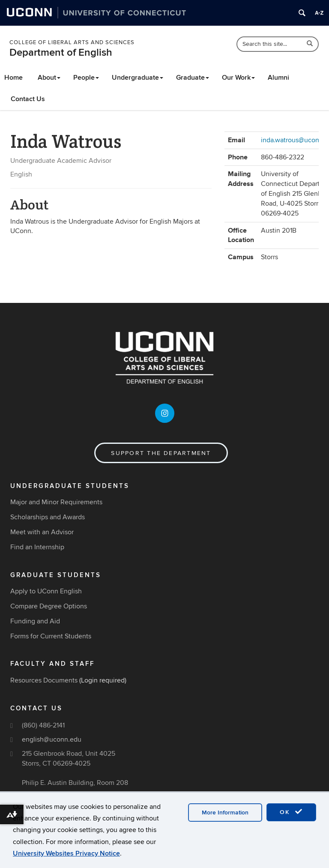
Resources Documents (44, 680)
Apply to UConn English (46, 591)
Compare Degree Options (49, 606)
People (86, 78)
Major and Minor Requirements (56, 502)
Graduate (193, 78)
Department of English (61, 52)
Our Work (238, 78)
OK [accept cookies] (291, 812)
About (49, 78)
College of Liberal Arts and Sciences (72, 42)
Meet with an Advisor (42, 532)
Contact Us (28, 99)
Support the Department (161, 453)
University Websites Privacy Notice (66, 853)
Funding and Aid (35, 621)
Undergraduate (138, 78)
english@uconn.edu (52, 739)
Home (13, 78)
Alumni (278, 78)
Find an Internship (37, 547)
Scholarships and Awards (48, 517)
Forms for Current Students (51, 636)
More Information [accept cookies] (225, 813)
